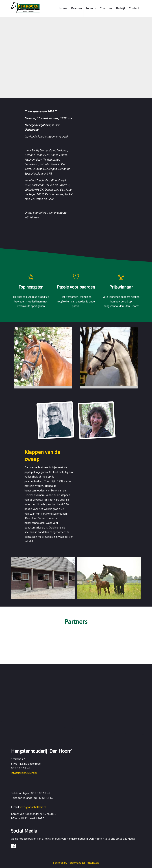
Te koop (91, 8)
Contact (134, 8)
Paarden (76, 8)
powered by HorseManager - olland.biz (76, 863)
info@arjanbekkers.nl (24, 773)
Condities (106, 8)
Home (63, 8)
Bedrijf (121, 8)
